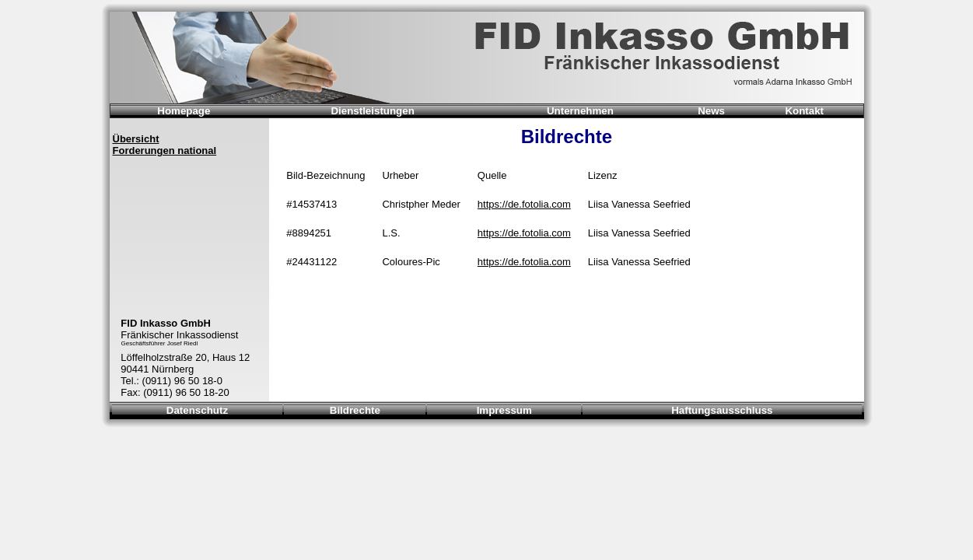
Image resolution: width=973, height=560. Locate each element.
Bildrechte (355, 410)
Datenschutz (197, 410)
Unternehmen (580, 111)
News (711, 111)
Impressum (504, 410)
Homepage (184, 111)
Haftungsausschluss (722, 410)
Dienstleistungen (372, 111)
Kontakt (804, 111)
